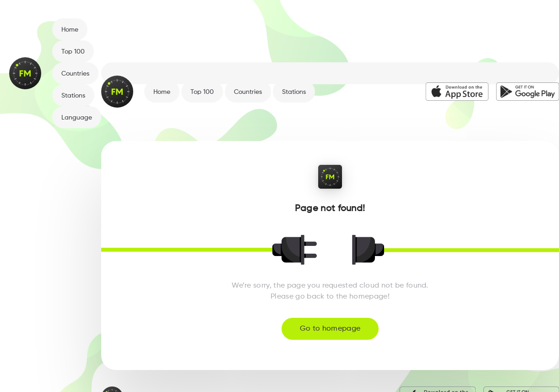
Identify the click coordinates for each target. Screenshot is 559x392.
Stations (73, 96)
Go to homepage (330, 329)
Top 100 (73, 52)
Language (77, 118)
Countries (75, 74)
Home (70, 30)
